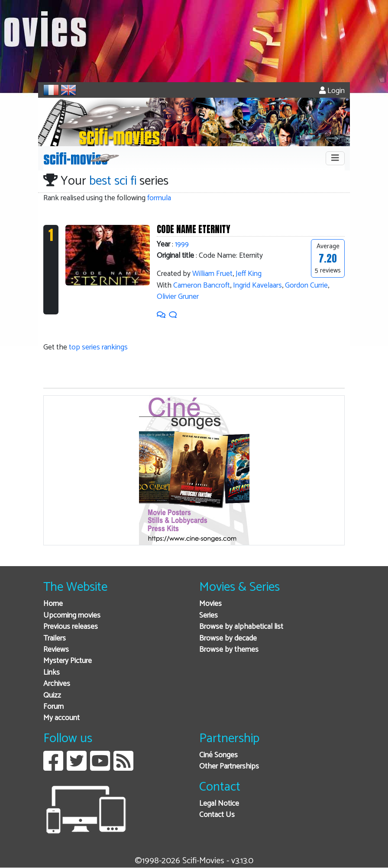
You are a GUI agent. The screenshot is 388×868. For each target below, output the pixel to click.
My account (61, 718)
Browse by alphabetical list (241, 627)
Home (53, 604)
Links (52, 673)
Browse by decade (228, 639)
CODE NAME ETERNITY (194, 229)
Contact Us (217, 815)
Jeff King (249, 274)
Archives (57, 684)
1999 (182, 245)
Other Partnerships (229, 767)
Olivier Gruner (178, 297)
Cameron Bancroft (202, 286)
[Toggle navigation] (335, 158)
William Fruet (212, 274)
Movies (210, 604)
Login (332, 91)
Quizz (52, 696)
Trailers (55, 639)
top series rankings (98, 348)
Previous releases (71, 627)
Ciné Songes (218, 755)
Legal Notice (219, 804)
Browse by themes (229, 650)
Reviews (56, 650)
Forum (53, 707)
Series (209, 616)
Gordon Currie (306, 286)
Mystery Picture (68, 661)
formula (159, 198)
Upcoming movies (72, 616)
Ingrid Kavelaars (257, 286)
